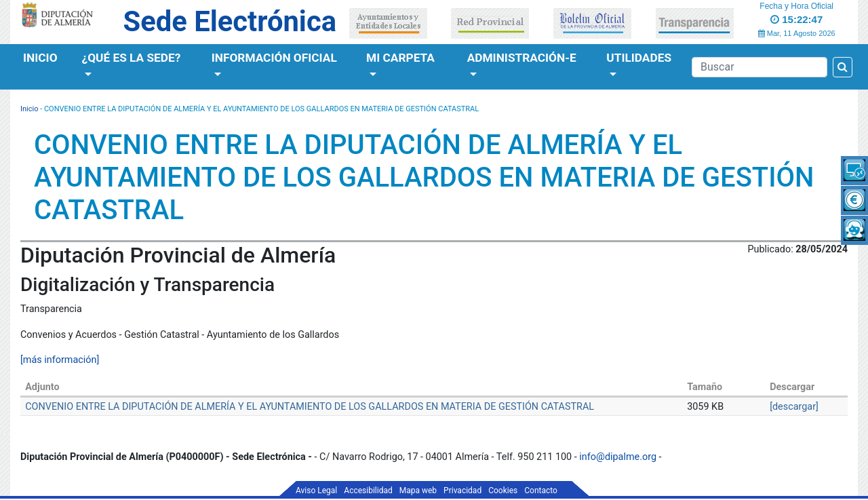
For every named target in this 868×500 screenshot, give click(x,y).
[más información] (60, 360)
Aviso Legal (316, 491)
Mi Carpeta (400, 58)
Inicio (40, 58)
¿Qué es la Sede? (132, 58)
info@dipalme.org (618, 457)
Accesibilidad (368, 491)
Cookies (503, 491)
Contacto (541, 491)
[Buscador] (759, 67)
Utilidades (639, 58)
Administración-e (522, 58)
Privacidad (462, 491)
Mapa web (418, 491)
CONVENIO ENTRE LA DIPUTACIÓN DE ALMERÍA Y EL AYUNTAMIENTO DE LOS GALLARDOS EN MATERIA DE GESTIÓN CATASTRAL (310, 407)
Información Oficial (274, 58)
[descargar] (794, 407)
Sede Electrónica (230, 21)
